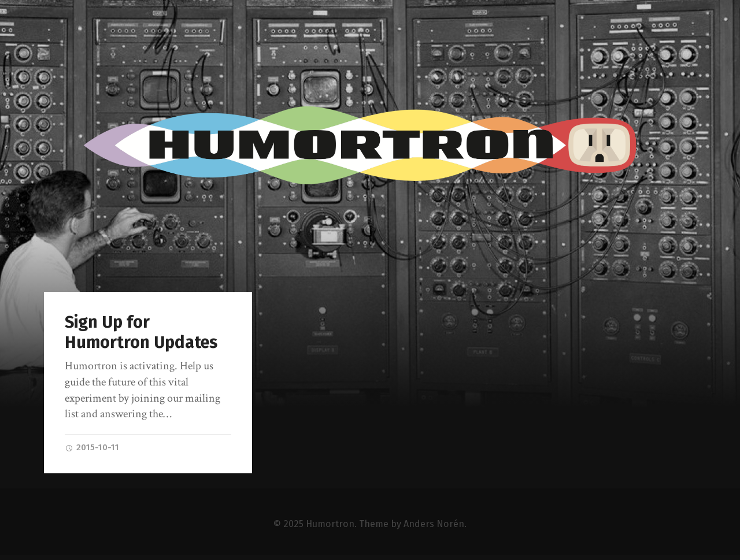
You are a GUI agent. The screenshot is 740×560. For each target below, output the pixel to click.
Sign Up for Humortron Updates (141, 332)
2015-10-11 (92, 447)
